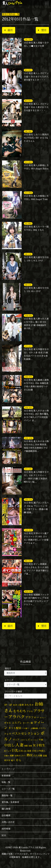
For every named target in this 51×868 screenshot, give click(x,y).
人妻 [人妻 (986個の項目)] (19, 745)
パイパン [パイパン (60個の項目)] (42, 728)
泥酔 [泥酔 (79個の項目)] (12, 756)
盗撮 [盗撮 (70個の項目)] (45, 756)
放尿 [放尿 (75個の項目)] (29, 751)
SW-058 (29, 438)
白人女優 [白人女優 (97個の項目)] (38, 755)
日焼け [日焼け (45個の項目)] (7, 756)
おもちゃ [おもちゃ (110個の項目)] (29, 705)
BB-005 (28, 561)
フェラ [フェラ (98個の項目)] (8, 734)
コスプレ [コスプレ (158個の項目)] (17, 723)
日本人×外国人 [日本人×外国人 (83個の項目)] (39, 751)
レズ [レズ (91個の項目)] (28, 740)
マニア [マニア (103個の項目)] (16, 740)
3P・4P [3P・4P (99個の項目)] (8, 705)
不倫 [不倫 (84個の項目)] (41, 740)
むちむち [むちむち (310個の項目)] (20, 711)
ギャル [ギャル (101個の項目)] (8, 723)
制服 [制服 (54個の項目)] (26, 746)
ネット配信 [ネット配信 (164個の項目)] (15, 728)
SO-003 (28, 162)
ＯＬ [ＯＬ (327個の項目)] (19, 760)
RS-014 (28, 101)
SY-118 (28, 469)
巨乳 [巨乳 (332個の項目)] (15, 750)
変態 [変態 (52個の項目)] (30, 746)
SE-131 (28, 285)
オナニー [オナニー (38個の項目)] (43, 718)
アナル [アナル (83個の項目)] (30, 711)
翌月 (42, 30)
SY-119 (28, 346)
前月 (9, 30)
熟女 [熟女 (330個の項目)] (30, 755)
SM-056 (28, 377)
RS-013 (28, 70)
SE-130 (28, 254)
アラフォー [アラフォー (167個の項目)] (32, 717)
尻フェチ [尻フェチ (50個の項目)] (8, 751)
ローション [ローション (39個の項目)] (34, 740)
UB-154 (28, 500)
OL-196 (28, 39)
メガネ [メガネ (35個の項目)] (23, 740)
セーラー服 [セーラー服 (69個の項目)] (28, 723)
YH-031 (28, 316)
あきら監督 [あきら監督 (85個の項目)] (18, 705)
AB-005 (28, 530)
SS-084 (28, 224)
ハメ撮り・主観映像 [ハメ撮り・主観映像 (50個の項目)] (30, 728)
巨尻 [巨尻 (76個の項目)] (21, 751)
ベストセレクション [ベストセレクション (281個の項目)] (26, 734)
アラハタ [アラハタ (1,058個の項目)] (17, 717)
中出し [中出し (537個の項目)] (9, 745)
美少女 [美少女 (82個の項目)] (7, 760)
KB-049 (28, 592)
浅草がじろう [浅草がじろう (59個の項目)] (20, 756)
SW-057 (29, 408)
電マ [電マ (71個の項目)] (13, 760)
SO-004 (28, 193)
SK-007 (28, 131)
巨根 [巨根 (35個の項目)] (25, 751)
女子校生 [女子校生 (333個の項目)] (39, 745)
